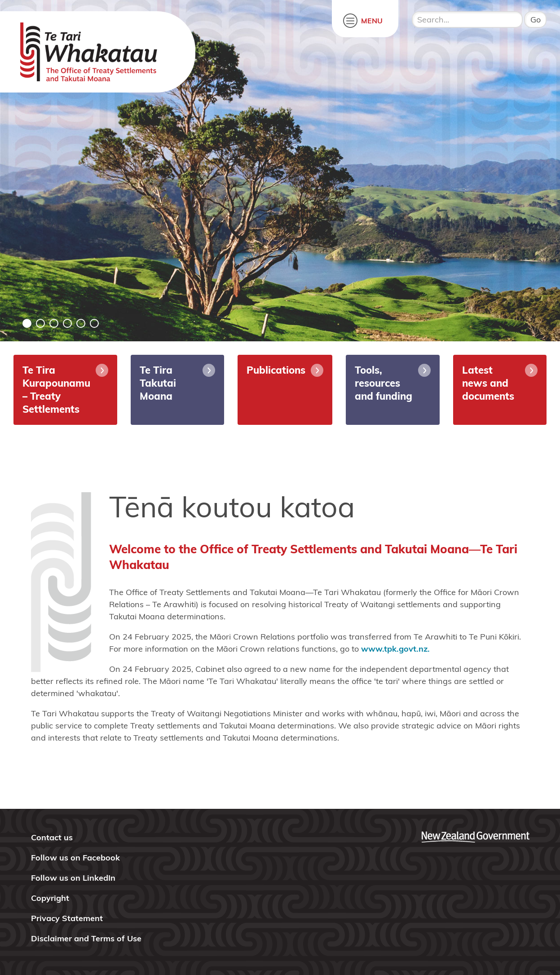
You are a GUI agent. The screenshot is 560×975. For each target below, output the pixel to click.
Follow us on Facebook (75, 858)
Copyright (50, 898)
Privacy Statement (67, 918)
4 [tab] (67, 323)
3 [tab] (54, 323)
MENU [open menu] (372, 21)
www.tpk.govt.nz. (395, 649)
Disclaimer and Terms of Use (86, 938)
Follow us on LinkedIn (73, 878)
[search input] (467, 20)
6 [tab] (94, 323)
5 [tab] (81, 323)
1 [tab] (27, 323)
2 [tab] (40, 323)
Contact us (52, 837)
